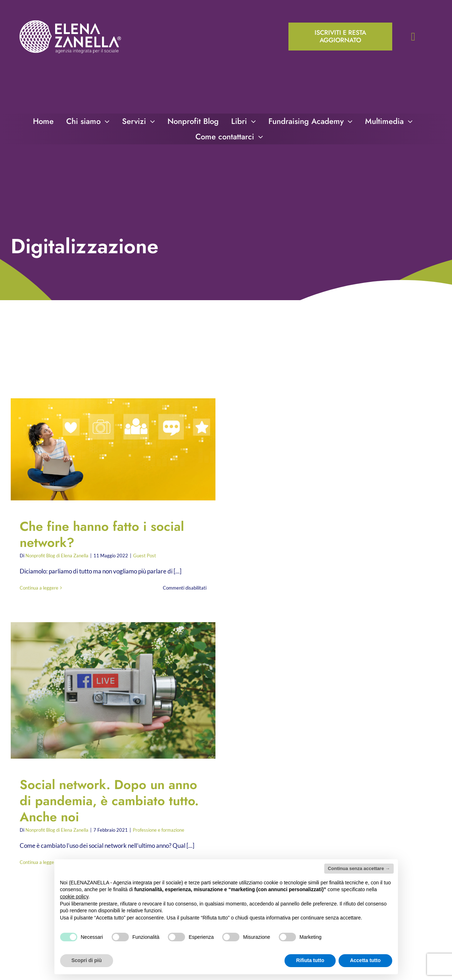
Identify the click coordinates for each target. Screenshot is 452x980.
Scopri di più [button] (87, 960)
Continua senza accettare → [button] (359, 868)
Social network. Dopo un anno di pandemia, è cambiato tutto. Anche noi (109, 801)
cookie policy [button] (74, 897)
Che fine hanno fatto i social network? (102, 534)
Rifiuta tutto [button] (310, 960)
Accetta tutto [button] (365, 960)
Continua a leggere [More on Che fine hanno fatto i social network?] (39, 588)
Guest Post (145, 556)
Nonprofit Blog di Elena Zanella (57, 556)
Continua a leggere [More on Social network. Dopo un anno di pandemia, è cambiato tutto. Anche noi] (39, 862)
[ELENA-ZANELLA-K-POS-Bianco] (70, 21)
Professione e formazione (159, 830)
